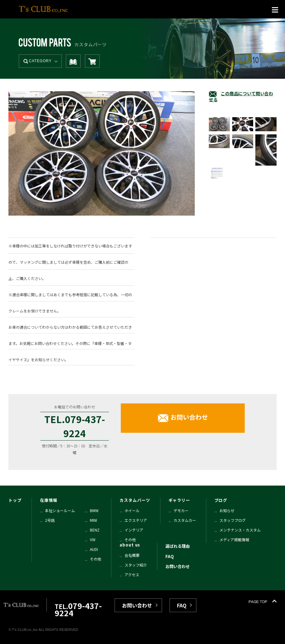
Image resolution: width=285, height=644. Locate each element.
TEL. (78, 610)
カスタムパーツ (135, 500)
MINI (93, 520)
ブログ (221, 500)
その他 (96, 559)
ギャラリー (179, 500)
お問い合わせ (189, 417)
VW (93, 539)
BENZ (95, 530)
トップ (15, 500)
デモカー (181, 510)
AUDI (94, 549)
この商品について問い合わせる (241, 96)
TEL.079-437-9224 (75, 426)
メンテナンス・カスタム (240, 530)
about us (130, 545)
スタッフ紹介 (136, 565)
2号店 (50, 520)
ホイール (132, 510)
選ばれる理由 (178, 546)
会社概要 (132, 555)
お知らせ (227, 510)
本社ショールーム (60, 510)
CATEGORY (40, 61)
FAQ (170, 556)
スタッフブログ (233, 520)
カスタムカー (185, 520)
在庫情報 (49, 500)
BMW (94, 510)
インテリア (134, 530)
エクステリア (136, 520)
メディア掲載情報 (234, 539)
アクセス (132, 574)
